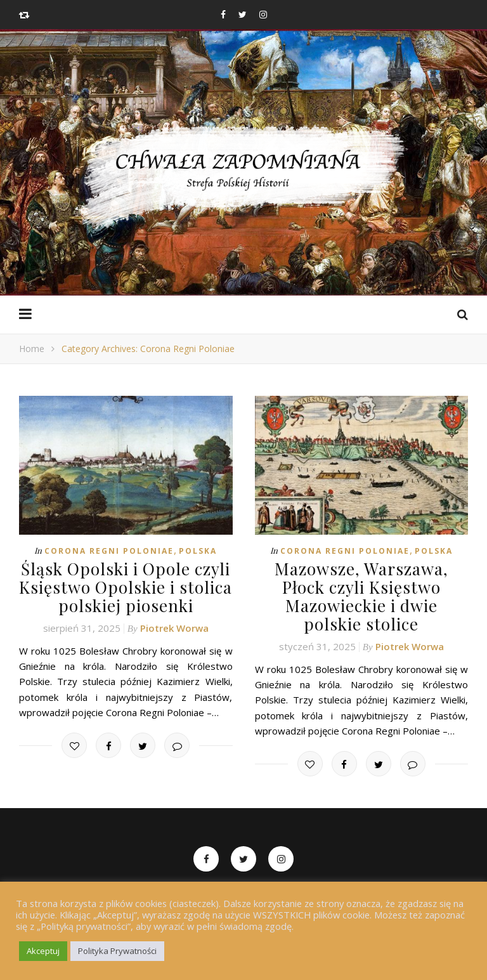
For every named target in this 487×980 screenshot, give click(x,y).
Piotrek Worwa (174, 628)
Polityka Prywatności (117, 951)
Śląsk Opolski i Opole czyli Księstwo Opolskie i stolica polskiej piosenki (126, 587)
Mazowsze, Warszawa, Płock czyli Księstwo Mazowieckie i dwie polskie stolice (361, 596)
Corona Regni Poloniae (109, 551)
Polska (198, 551)
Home (32, 349)
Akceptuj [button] (43, 951)
